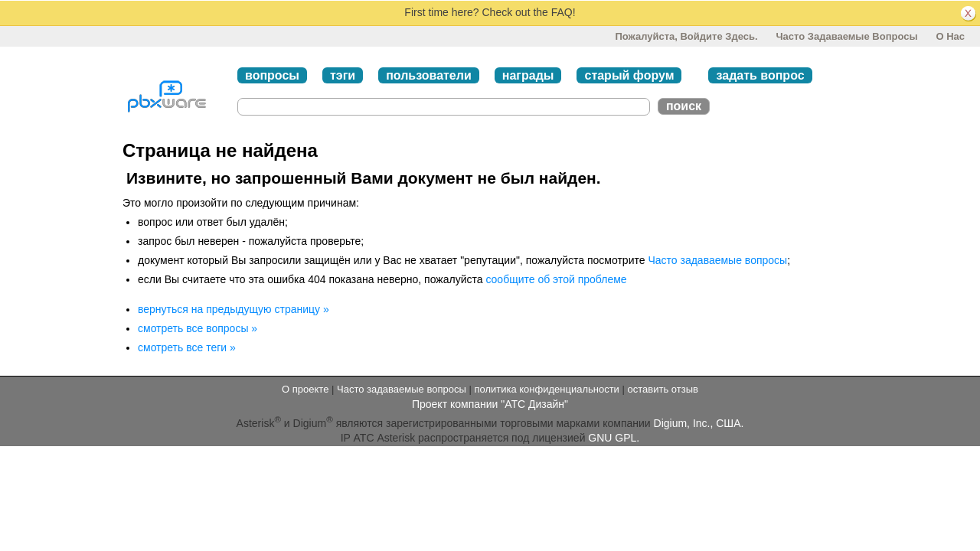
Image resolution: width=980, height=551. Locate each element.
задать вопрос (760, 75)
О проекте (305, 389)
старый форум (629, 75)
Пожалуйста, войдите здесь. (686, 36)
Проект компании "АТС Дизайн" (490, 404)
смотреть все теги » (187, 347)
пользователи (429, 75)
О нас (950, 36)
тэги (343, 75)
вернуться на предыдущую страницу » (234, 309)
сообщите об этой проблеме (556, 279)
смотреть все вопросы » (198, 328)
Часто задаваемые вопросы (846, 36)
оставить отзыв (663, 389)
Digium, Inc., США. (699, 423)
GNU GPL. (614, 438)
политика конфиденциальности (546, 389)
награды (528, 75)
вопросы (272, 75)
